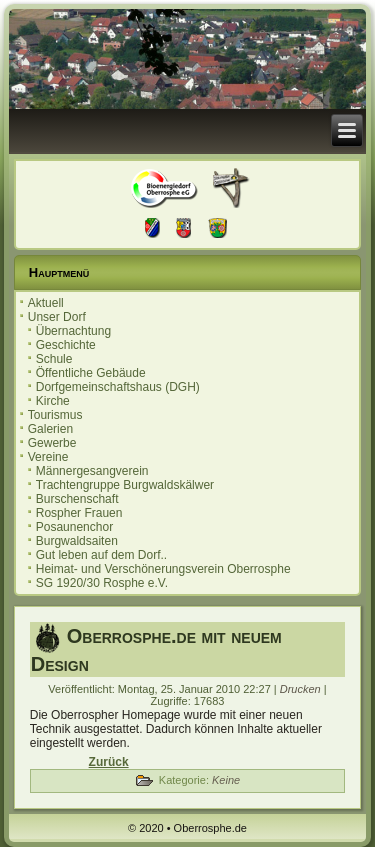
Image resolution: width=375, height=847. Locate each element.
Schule (54, 359)
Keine (226, 780)
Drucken (302, 689)
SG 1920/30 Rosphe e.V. (102, 583)
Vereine (48, 457)
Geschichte (66, 345)
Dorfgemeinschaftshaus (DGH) (118, 387)
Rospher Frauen (79, 513)
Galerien (50, 429)
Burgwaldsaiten (77, 541)
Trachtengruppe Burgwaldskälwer (125, 485)
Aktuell (46, 303)
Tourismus (55, 415)
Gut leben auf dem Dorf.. (101, 555)
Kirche (53, 401)
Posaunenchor (74, 527)
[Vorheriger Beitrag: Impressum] (109, 762)
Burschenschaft (77, 499)
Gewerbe (52, 443)
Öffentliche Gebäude (91, 373)
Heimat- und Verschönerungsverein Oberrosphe (163, 569)
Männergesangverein (92, 471)
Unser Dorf (57, 317)
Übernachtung (73, 331)
